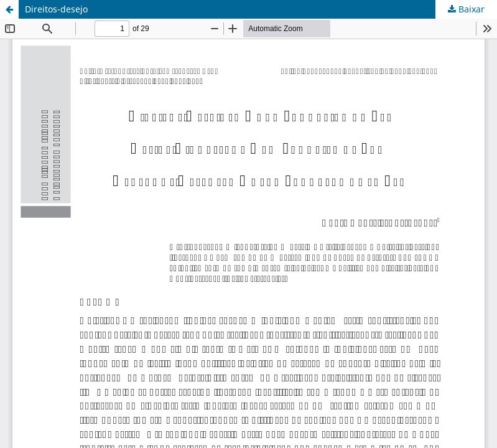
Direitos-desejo (56, 9)
